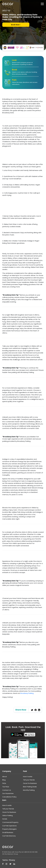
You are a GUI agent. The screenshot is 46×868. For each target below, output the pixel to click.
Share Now (21, 710)
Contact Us (7, 790)
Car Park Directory (9, 836)
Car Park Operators (9, 826)
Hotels (5, 819)
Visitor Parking (7, 815)
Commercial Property (10, 822)
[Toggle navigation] (42, 4)
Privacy (12, 860)
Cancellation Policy (9, 797)
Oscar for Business (30, 783)
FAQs (4, 783)
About (5, 777)
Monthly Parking (29, 790)
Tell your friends (29, 780)
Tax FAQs (6, 787)
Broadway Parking (27, 693)
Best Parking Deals (30, 787)
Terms (5, 860)
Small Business (8, 832)
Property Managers (9, 829)
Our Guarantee (8, 793)
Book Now (16, 25)
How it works (28, 777)
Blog (4, 780)
